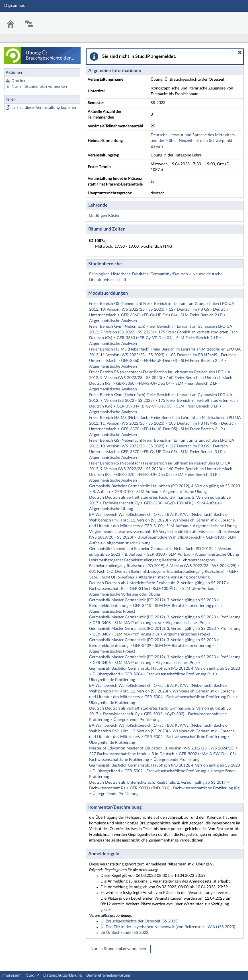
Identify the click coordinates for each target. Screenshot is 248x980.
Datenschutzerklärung (62, 975)
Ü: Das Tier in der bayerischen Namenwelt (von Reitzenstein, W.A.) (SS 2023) (168, 927)
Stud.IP (32, 975)
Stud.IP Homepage (226, 19)
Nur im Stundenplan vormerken (39, 87)
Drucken (19, 81)
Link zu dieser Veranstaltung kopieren (44, 108)
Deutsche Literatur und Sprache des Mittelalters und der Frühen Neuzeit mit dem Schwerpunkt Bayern (193, 141)
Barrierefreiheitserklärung (108, 975)
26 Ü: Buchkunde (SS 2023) (125, 933)
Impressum (12, 975)
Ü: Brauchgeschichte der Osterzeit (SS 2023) (140, 921)
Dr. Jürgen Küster (104, 216)
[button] (240, 52)
